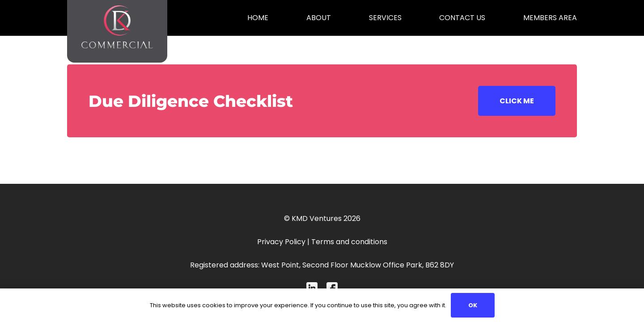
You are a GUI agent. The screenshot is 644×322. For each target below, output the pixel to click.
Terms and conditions (349, 242)
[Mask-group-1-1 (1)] (332, 288)
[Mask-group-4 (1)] (312, 288)
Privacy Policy (281, 242)
